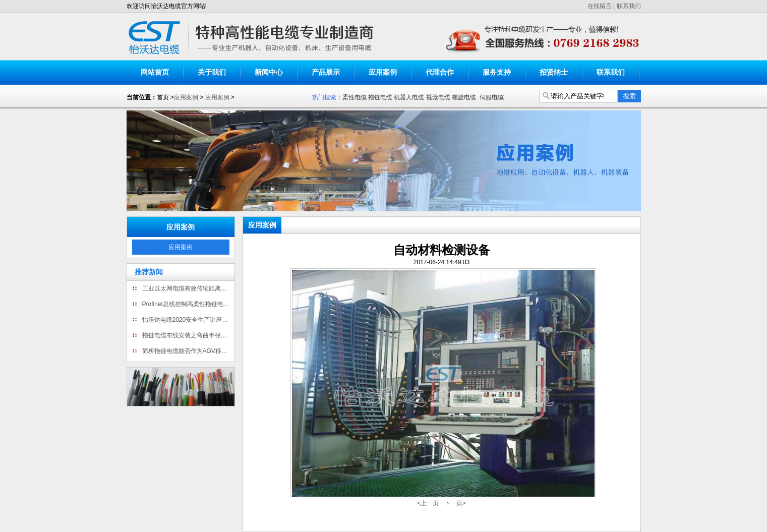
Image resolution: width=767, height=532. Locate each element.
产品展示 (326, 72)
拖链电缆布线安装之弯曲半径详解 (187, 335)
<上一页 (428, 503)
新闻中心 (269, 72)
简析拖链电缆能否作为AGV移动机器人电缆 (187, 351)
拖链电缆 (380, 97)
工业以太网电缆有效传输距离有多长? (187, 288)
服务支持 (497, 72)
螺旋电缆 (464, 97)
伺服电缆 (492, 97)
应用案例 (383, 72)
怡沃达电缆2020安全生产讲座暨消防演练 (187, 320)
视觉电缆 (438, 97)
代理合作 (440, 72)
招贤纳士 (554, 72)
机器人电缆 (409, 97)
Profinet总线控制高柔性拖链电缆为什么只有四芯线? (187, 304)
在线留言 (600, 6)
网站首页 (155, 72)
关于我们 (212, 72)
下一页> (455, 503)
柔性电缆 (355, 97)
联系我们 (629, 6)
